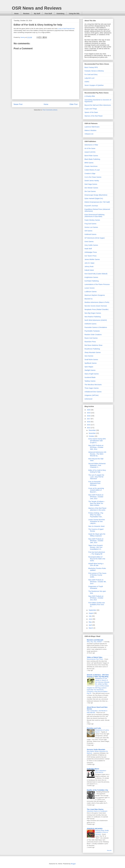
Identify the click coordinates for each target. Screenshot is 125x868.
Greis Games (89, 242)
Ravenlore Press (90, 342)
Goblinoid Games (90, 234)
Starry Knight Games (92, 374)
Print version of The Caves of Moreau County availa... (97, 575)
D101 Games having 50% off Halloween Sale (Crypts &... (97, 441)
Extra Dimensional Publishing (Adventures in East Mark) (94, 216)
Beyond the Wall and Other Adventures (98, 105)
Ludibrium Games (91, 292)
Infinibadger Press (91, 252)
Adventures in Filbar (91, 145)
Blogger (73, 864)
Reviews (26, 14)
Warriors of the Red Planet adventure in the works (97, 509)
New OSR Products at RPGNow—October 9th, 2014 (97, 582)
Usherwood (88, 399)
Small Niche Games (91, 360)
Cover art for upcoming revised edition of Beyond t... (96, 490)
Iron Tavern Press (90, 256)
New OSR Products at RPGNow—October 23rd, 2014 (96, 497)
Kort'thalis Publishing (92, 281)
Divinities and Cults (94, 728)
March (91, 628)
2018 (89, 416)
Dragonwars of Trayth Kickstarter (96, 587)
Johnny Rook (89, 267)
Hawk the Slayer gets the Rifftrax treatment (97, 535)
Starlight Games (90, 370)
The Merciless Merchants (93, 385)
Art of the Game (90, 148)
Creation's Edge (90, 173)
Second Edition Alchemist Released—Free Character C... (97, 465)
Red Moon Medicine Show (93, 345)
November (92, 433)
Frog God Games (90, 224)
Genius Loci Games (91, 227)
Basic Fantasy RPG (91, 67)
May (90, 622)
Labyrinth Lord (89, 78)
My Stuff (37, 14)
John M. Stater (89, 263)
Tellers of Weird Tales (95, 657)
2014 (89, 428)
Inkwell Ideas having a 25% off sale (96, 564)
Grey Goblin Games (91, 245)
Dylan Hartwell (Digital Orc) (94, 198)
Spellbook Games (91, 363)
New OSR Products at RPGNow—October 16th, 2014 (96, 541)
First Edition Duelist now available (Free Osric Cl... (97, 605)
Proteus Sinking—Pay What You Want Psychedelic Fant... (96, 515)
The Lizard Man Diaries (95, 809)
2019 (89, 413)
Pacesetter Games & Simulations (96, 327)
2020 (89, 410)
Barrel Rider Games (91, 156)
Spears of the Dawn (91, 112)
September (93, 610)
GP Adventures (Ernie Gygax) (95, 238)
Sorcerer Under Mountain (96, 749)
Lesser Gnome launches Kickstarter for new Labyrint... (97, 521)
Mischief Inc (89, 299)
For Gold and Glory (91, 74)
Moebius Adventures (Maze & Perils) (97, 302)
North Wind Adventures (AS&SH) (96, 320)
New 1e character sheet (96, 526)
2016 (89, 422)
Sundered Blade (90, 377)
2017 (89, 419)
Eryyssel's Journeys (91, 206)
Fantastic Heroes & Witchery (94, 71)
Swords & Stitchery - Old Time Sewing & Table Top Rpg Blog (98, 676)
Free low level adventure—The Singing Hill (97, 553)
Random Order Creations (93, 335)
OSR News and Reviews (37, 8)
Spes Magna (89, 367)
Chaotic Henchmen (91, 166)
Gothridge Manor (93, 769)
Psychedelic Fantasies (92, 331)
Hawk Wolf (88, 249)
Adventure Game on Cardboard (97, 811)
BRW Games (89, 163)
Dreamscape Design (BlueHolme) (96, 195)
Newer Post (18, 104)
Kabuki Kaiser (89, 270)
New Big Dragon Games (93, 313)
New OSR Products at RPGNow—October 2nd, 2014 (96, 598)
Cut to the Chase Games (93, 177)
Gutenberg (60, 14)
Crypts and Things (91, 109)
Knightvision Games (91, 277)
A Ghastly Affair (90, 96)
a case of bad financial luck (66, 29)
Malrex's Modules (90, 130)
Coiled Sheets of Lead (92, 170)
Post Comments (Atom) (50, 110)
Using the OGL (74, 14)
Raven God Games (91, 338)
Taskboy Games (90, 381)
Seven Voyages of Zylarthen (94, 85)
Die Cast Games (90, 191)
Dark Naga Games (91, 184)
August (91, 613)
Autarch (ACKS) (90, 152)
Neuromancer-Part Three (95, 659)
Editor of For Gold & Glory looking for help (97, 471)
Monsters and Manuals (95, 640)
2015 (89, 425)
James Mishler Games (92, 259)
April (90, 625)
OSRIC (87, 82)
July (90, 616)
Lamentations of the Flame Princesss (97, 284)
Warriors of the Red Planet (93, 116)
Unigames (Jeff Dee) (92, 395)
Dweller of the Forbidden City (97, 790)
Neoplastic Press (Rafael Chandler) (96, 309)
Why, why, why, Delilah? (95, 642)
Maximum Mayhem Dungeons (95, 295)
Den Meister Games (91, 188)
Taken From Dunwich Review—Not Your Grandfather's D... (96, 547)
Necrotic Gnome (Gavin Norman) (96, 306)
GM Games (88, 231)
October (92, 436)
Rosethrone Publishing (92, 349)
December (92, 430)
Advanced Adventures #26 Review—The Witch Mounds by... (97, 454)
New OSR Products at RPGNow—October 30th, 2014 (96, 447)
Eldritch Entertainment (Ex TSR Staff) (97, 202)
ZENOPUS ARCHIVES (95, 829)
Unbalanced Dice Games (93, 392)
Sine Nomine (89, 356)
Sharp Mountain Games (93, 352)
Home (16, 14)
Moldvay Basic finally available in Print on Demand (102, 832)
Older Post (74, 104)
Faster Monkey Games (92, 220)
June (91, 619)
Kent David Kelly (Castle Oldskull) (96, 274)
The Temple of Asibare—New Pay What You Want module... (97, 503)
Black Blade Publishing (92, 159)
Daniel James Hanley (92, 181)
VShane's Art (89, 134)
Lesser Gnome (90, 288)
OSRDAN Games (90, 324)
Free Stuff (48, 14)
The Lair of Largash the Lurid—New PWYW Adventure (96, 477)
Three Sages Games (92, 388)
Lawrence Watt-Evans (92, 127)
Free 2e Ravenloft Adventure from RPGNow (94, 484)
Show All (109, 850)
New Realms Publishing (93, 317)
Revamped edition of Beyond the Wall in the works (97, 559)
